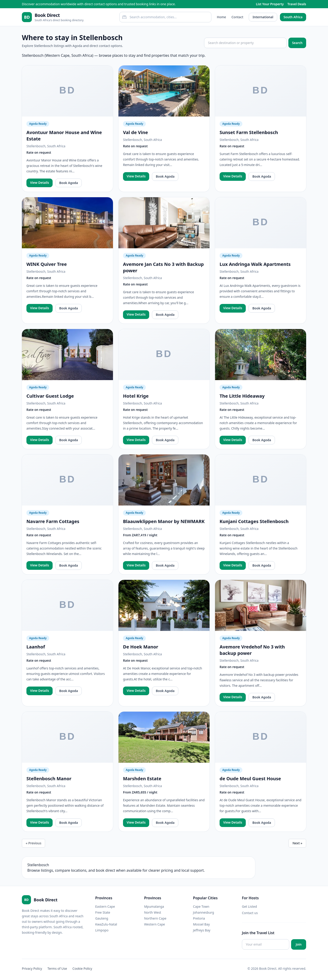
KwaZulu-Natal (106, 924)
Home (221, 17)
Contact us (250, 913)
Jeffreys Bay (202, 930)
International (263, 17)
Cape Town (201, 906)
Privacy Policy (32, 968)
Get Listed (249, 906)
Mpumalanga (154, 906)
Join (299, 944)
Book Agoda (69, 183)
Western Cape (155, 924)
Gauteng (102, 918)
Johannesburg (203, 912)
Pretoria (199, 918)
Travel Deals (297, 4)
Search (297, 43)
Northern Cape (155, 918)
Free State (103, 912)
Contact (237, 17)
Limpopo (102, 930)
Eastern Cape (105, 906)
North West (153, 912)
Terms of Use (57, 968)
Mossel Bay (201, 924)
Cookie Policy (82, 968)
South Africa (293, 17)
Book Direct (47, 15)
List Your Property (270, 4)
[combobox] (165, 17)
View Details (40, 183)
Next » (297, 843)
